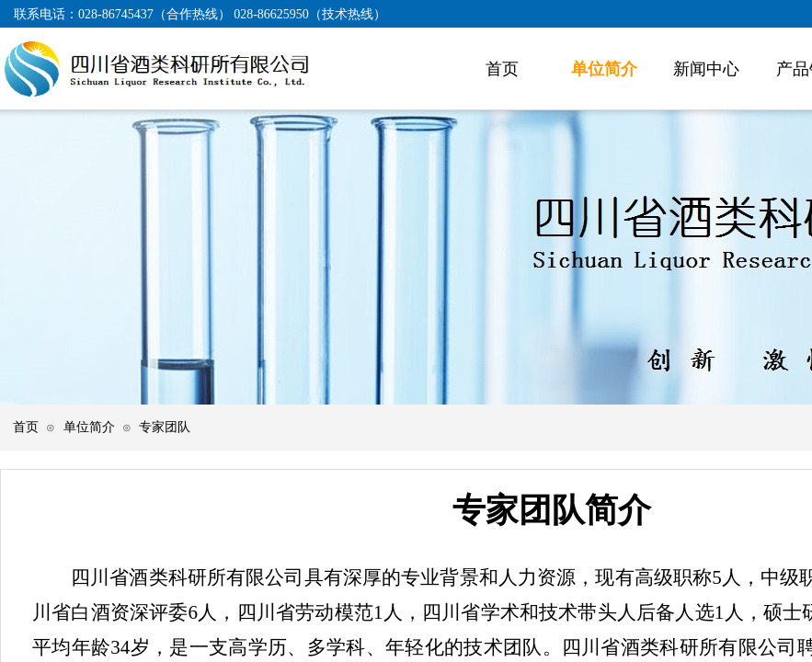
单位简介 (89, 427)
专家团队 (165, 427)
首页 (26, 427)
